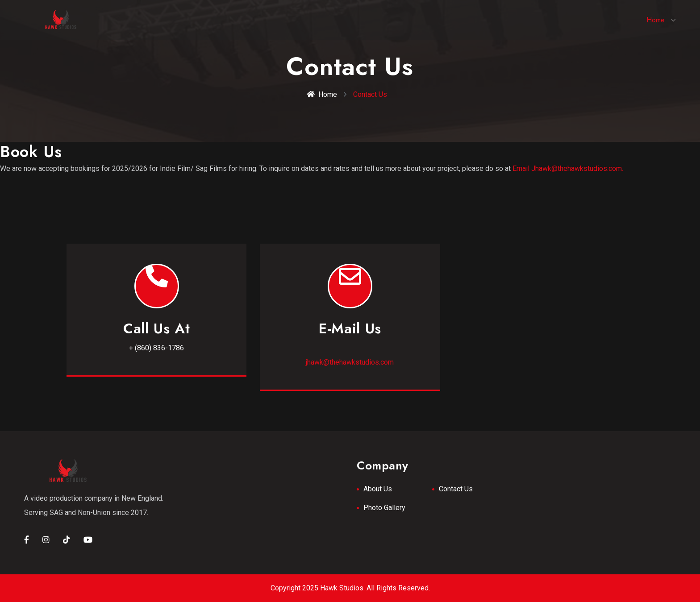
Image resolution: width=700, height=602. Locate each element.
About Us (378, 489)
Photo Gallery (384, 508)
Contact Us (456, 489)
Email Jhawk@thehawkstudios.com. (568, 168)
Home (656, 20)
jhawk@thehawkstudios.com (350, 362)
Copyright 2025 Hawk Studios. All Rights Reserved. (350, 588)
